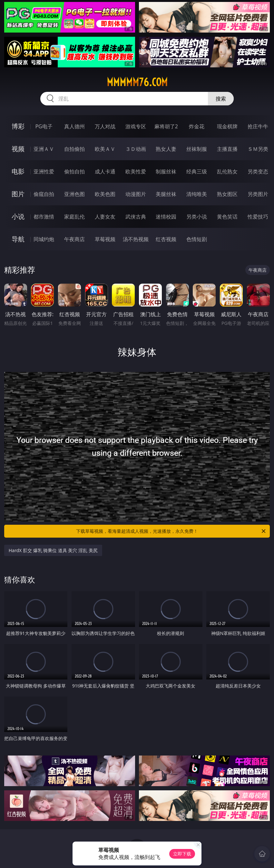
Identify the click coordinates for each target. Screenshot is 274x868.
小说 (18, 216)
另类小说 (197, 217)
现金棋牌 (227, 126)
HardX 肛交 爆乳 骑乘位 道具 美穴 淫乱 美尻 (53, 550)
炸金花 (197, 126)
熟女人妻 (166, 149)
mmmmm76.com (137, 82)
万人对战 (105, 126)
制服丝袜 (166, 171)
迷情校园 (166, 217)
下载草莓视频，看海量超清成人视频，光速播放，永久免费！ (171, 531)
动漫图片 (136, 194)
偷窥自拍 (44, 194)
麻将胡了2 (166, 126)
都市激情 (44, 217)
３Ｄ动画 (136, 149)
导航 (18, 239)
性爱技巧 (258, 217)
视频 (18, 149)
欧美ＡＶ (105, 149)
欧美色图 (105, 194)
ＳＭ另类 (258, 149)
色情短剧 (197, 239)
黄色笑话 (227, 217)
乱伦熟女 (227, 171)
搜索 (221, 99)
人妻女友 (105, 217)
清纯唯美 (197, 194)
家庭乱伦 (74, 217)
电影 (18, 171)
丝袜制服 (197, 149)
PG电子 (44, 126)
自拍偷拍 (74, 149)
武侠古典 (136, 217)
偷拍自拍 (74, 171)
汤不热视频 (136, 239)
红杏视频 (166, 239)
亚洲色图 (74, 194)
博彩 (18, 126)
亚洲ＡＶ (44, 149)
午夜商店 (74, 239)
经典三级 (197, 171)
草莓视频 (105, 239)
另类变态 (258, 171)
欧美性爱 (136, 171)
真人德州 (74, 126)
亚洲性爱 (44, 171)
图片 (18, 194)
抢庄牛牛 (258, 126)
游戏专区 (136, 126)
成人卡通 (105, 171)
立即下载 (182, 854)
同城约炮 (44, 239)
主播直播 (227, 149)
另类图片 (258, 194)
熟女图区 (227, 194)
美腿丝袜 (166, 194)
